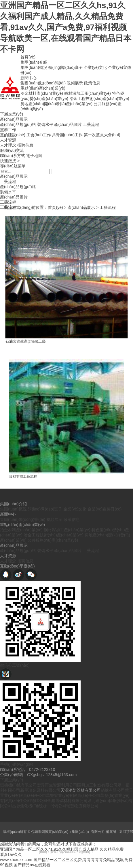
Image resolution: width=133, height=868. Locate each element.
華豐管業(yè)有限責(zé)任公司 (73, 795)
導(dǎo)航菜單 (13, 166)
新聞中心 (29, 78)
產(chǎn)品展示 (14, 119)
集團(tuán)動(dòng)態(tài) (43, 83)
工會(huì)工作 (39, 135)
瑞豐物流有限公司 (82, 806)
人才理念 (8, 145)
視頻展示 (75, 83)
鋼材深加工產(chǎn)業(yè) (88, 93)
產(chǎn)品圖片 (68, 124)
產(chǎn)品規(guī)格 (18, 124)
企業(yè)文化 (95, 67)
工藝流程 (91, 124)
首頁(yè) (28, 57)
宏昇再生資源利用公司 (57, 785)
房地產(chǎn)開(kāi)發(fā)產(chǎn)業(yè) (56, 104)
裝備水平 (45, 124)
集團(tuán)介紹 (34, 62)
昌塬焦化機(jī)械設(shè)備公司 (39, 806)
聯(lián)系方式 (13, 156)
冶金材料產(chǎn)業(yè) (42, 93)
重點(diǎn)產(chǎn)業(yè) (43, 88)
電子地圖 (34, 156)
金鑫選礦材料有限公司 (67, 801)
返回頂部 (126, 832)
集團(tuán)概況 (34, 67)
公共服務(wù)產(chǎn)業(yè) (53, 540)
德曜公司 (39, 801)
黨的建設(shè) (13, 135)
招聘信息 (25, 145)
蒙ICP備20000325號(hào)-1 (72, 852)
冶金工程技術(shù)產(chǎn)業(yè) (99, 99)
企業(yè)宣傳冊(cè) (105, 509)
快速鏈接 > (10, 161)
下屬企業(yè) (12, 114)
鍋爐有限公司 (113, 790)
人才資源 (8, 140)
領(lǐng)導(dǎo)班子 (65, 67)
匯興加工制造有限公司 (97, 785)
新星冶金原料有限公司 (40, 790)
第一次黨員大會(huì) (102, 135)
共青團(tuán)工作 (67, 135)
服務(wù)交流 (12, 150)
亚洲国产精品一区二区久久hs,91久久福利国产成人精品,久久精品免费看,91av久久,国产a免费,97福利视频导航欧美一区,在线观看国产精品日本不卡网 (66, 27)
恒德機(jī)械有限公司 (18, 785)
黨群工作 (8, 130)
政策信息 (92, 83)
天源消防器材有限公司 (81, 790)
